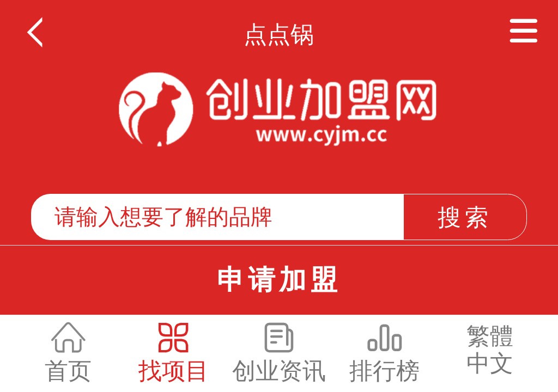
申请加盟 (279, 280)
